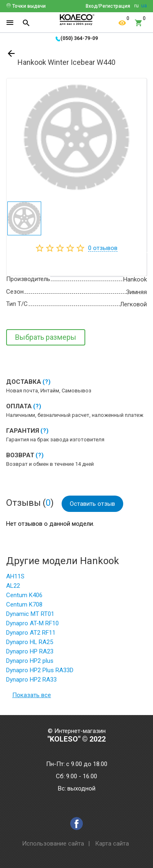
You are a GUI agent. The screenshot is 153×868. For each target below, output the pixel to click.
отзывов (103, 248)
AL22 (13, 586)
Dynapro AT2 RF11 (31, 633)
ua (144, 6)
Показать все (32, 695)
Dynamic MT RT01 (30, 614)
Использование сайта (53, 844)
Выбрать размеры (46, 337)
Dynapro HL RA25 (30, 642)
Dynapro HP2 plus (30, 661)
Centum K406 (24, 595)
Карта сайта (112, 844)
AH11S (15, 576)
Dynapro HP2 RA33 (31, 680)
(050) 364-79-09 (79, 38)
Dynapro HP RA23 (30, 651)
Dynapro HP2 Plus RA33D (40, 670)
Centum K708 (24, 604)
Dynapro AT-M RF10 (32, 623)
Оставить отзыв (92, 504)
